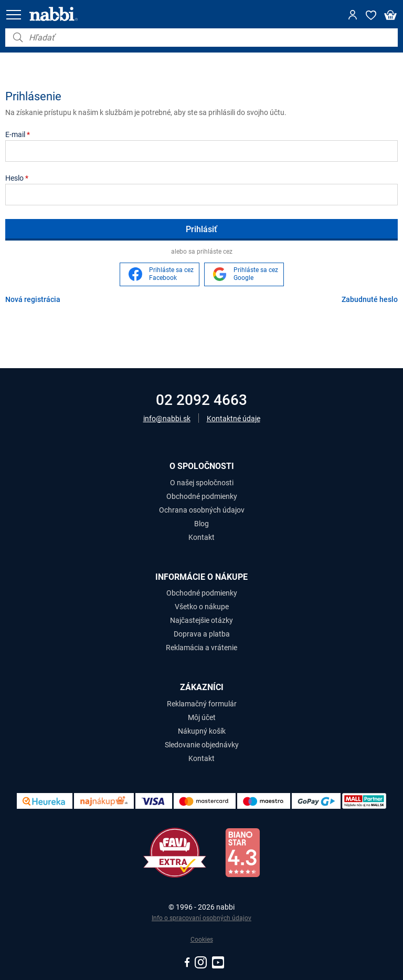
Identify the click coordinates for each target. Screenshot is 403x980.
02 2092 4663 (201, 400)
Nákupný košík (202, 731)
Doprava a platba (202, 634)
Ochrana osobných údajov (202, 510)
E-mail (18, 134)
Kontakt (201, 537)
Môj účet (202, 717)
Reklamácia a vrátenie (201, 648)
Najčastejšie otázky (201, 620)
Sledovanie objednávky (202, 745)
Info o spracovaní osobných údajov (201, 918)
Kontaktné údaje (234, 419)
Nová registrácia (33, 299)
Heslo (17, 178)
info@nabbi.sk (167, 419)
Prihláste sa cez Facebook (171, 274)
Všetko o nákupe (202, 607)
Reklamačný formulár (202, 704)
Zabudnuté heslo (370, 299)
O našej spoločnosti (202, 483)
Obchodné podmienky (202, 496)
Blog (201, 524)
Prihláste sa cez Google (256, 274)
